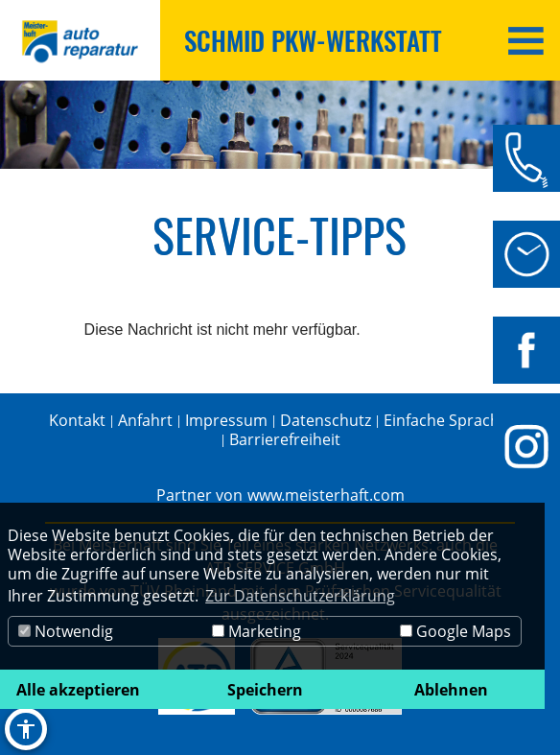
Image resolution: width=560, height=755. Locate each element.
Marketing (257, 631)
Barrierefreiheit (285, 439)
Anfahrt (145, 420)
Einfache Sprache (446, 420)
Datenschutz (326, 420)
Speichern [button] (265, 690)
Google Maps (455, 631)
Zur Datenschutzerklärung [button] (300, 596)
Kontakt (77, 420)
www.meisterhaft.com (326, 495)
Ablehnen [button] (451, 690)
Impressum (226, 420)
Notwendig (66, 631)
